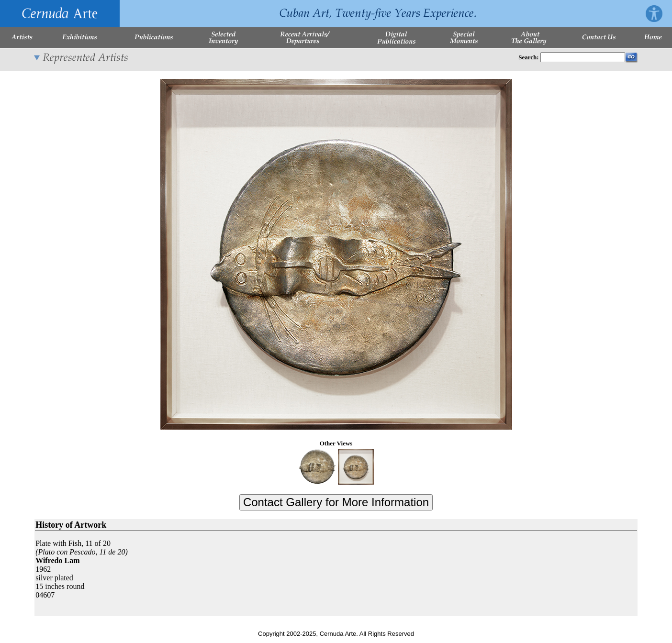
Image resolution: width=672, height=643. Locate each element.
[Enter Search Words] (583, 57)
